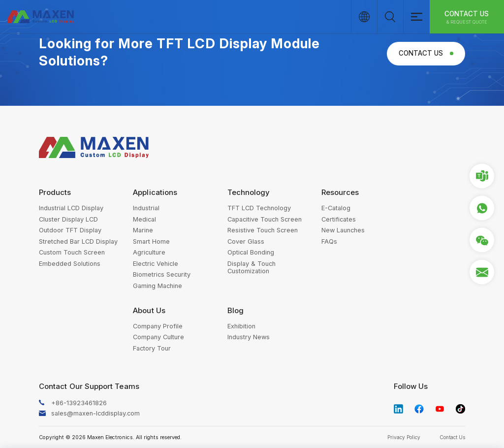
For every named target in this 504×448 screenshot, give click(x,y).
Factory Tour (152, 348)
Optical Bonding (251, 252)
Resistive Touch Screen (263, 230)
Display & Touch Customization (252, 267)
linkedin (399, 409)
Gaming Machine (157, 286)
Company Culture (158, 337)
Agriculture (149, 252)
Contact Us (467, 17)
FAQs (329, 241)
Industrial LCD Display (71, 208)
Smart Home (151, 241)
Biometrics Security (162, 274)
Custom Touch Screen (72, 252)
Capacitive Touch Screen (265, 219)
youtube (440, 409)
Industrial (146, 208)
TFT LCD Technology (259, 208)
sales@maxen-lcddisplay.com (95, 413)
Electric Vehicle (156, 264)
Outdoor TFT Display (70, 230)
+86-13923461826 (79, 403)
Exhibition (241, 326)
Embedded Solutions (70, 264)
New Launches (343, 230)
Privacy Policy (404, 437)
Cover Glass (246, 241)
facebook (419, 409)
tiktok (461, 409)
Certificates (339, 219)
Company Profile (158, 326)
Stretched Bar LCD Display (78, 241)
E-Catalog (336, 208)
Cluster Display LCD (68, 219)
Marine (143, 230)
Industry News (249, 337)
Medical (144, 219)
